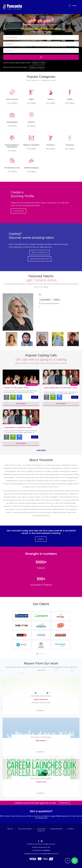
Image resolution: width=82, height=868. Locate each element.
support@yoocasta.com (60, 816)
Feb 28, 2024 (35, 696)
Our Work (71, 829)
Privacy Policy (41, 829)
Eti (40, 294)
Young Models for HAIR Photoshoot (18, 427)
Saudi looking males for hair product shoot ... (61, 389)
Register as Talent (39, 63)
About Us (10, 829)
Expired (35, 397)
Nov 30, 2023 (35, 737)
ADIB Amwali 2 (41, 741)
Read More (41, 711)
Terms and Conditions (25, 829)
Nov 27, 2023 (35, 778)
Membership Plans (57, 829)
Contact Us (41, 831)
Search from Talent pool (39, 259)
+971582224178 (41, 818)
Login (37, 24)
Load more (41, 450)
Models (74, 384)
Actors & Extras (32, 384)
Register (27, 24)
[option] (41, 312)
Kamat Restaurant (41, 699)
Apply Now (21, 404)
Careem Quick (41, 782)
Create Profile (18, 211)
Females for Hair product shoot (16, 388)
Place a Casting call (39, 252)
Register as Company (37, 67)
